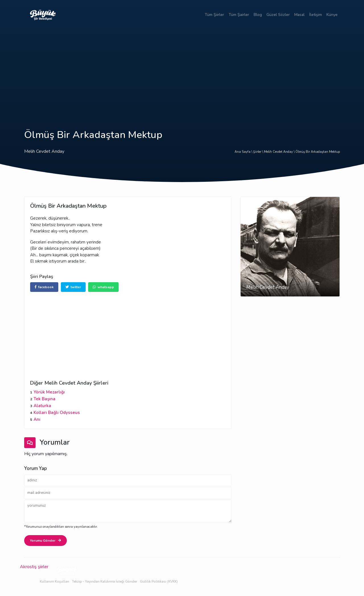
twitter (73, 287)
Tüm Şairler (239, 15)
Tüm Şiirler (214, 15)
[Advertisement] (182, 72)
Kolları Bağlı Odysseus (57, 413)
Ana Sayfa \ (244, 152)
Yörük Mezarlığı (49, 392)
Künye (332, 15)
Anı (37, 419)
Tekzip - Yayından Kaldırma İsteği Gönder (105, 581)
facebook (44, 287)
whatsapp (103, 287)
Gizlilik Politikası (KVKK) (159, 581)
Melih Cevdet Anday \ (280, 152)
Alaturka (42, 406)
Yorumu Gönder (45, 541)
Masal (299, 15)
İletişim (316, 15)
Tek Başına (45, 399)
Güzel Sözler (278, 15)
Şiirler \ (258, 152)
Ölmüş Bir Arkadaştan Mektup (318, 152)
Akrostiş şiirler (34, 567)
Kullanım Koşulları (54, 581)
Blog (258, 15)
